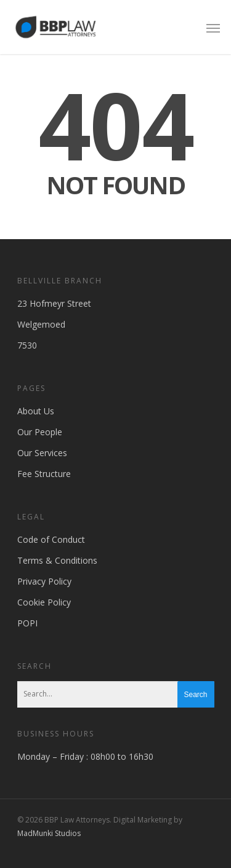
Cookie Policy (44, 602)
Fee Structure (44, 474)
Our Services (42, 453)
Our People (40, 432)
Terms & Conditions (57, 560)
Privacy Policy (44, 581)
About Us (36, 411)
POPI (27, 623)
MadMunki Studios (49, 833)
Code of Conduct (51, 539)
